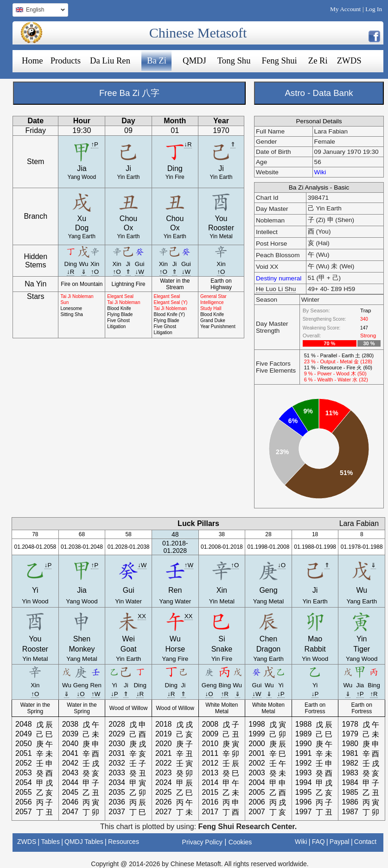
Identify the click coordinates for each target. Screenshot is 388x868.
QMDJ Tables (84, 842)
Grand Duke (213, 320)
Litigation (116, 326)
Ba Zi (157, 60)
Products (66, 60)
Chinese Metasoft (198, 33)
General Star (213, 296)
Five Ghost (118, 320)
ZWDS (349, 60)
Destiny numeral (279, 278)
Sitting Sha (71, 314)
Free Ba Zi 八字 (129, 93)
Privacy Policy (202, 842)
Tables (50, 842)
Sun (64, 302)
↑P (95, 144)
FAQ (318, 842)
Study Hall (211, 308)
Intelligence (212, 302)
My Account (345, 9)
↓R (188, 144)
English (39, 11)
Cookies (240, 842)
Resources (124, 842)
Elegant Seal (120, 296)
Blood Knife (119, 308)
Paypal (340, 842)
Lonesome (71, 308)
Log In (374, 9)
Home (32, 60)
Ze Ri (318, 60)
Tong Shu (234, 60)
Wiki (320, 172)
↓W (139, 272)
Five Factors (273, 364)
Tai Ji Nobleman (77, 296)
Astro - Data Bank (319, 93)
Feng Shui (280, 60)
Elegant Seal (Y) (171, 302)
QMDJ (194, 60)
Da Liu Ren (110, 60)
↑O (95, 272)
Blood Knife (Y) (169, 314)
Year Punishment (218, 326)
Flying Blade (120, 314)
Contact (365, 842)
